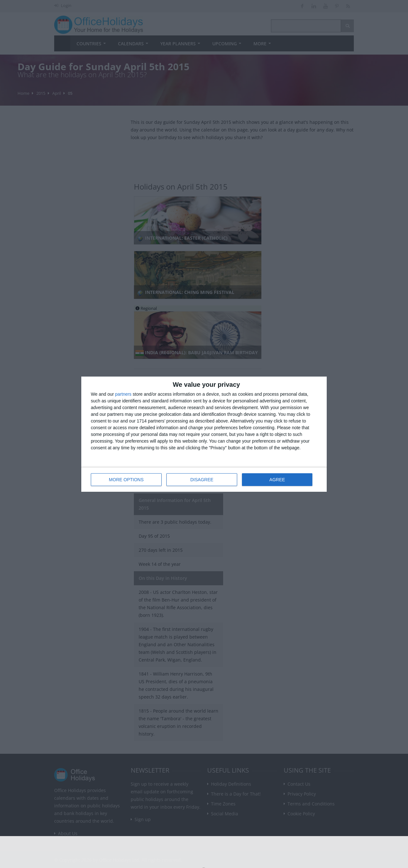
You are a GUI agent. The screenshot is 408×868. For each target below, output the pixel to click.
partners (123, 394)
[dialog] (204, 434)
